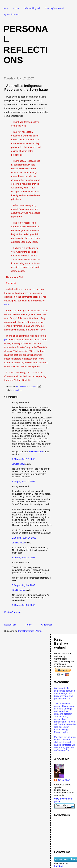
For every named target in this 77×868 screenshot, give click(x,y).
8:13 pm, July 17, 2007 (24, 459)
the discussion (36, 452)
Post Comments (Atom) (30, 631)
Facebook (59, 866)
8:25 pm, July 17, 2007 (24, 481)
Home (5, 8)
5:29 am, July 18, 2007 (24, 558)
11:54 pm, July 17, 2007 (24, 538)
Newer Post (10, 625)
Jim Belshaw (18, 464)
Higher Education (11, 14)
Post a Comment (13, 612)
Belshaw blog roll (32, 8)
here (7, 304)
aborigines (18, 390)
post (7, 340)
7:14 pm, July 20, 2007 (24, 585)
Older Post (47, 625)
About (16, 8)
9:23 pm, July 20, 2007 (24, 605)
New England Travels (55, 8)
